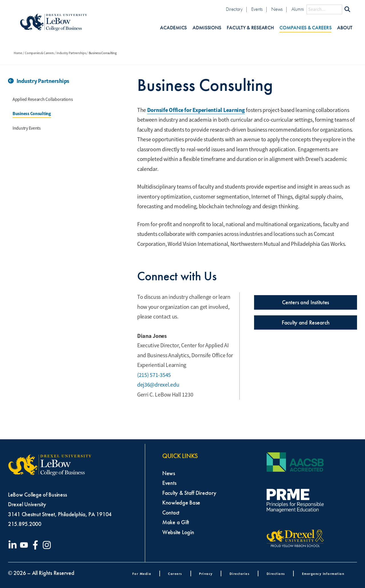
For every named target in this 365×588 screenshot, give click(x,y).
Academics (173, 28)
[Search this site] (324, 9)
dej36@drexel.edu (158, 385)
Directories (240, 574)
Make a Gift (176, 522)
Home (18, 53)
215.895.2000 (25, 524)
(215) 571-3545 (154, 375)
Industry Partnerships (71, 53)
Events (257, 9)
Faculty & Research (250, 28)
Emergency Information (323, 574)
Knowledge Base (181, 503)
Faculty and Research (306, 322)
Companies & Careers (305, 28)
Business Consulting (32, 114)
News (277, 9)
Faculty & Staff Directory (189, 493)
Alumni (298, 9)
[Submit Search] (347, 9)
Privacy (206, 574)
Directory (234, 9)
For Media (142, 574)
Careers (175, 574)
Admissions (207, 28)
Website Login (178, 532)
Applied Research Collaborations (43, 99)
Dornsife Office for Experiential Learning (196, 110)
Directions (276, 574)
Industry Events (27, 128)
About (345, 28)
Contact (171, 513)
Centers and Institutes (306, 302)
